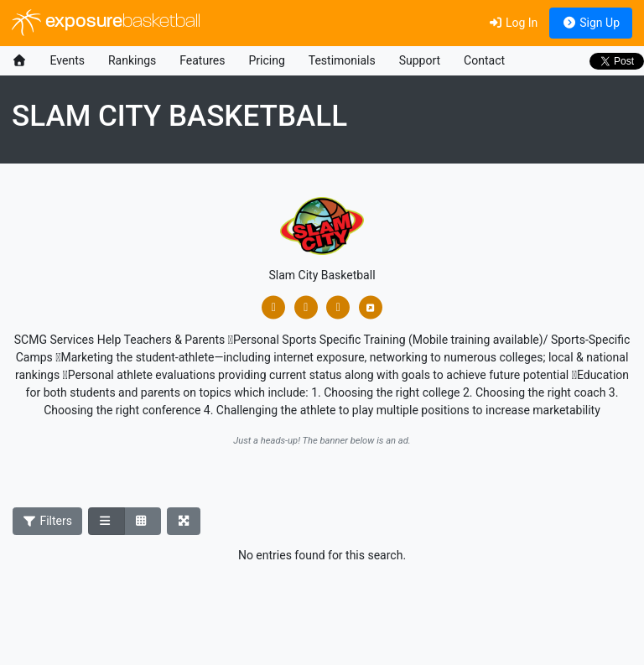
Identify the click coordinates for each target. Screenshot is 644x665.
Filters (48, 521)
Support (420, 60)
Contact (484, 60)
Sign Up (591, 23)
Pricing (266, 60)
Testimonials (342, 60)
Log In (513, 23)
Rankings (132, 60)
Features (202, 60)
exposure (106, 23)
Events (68, 60)
